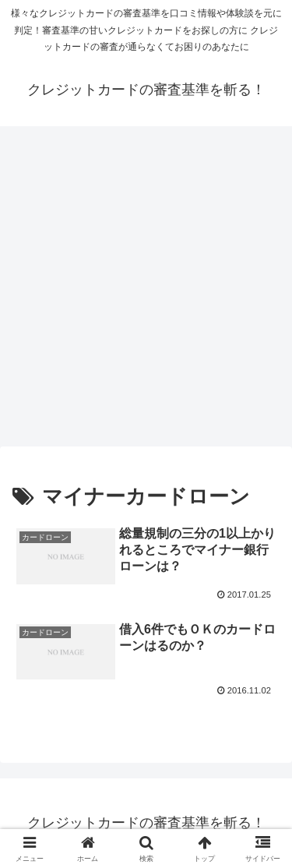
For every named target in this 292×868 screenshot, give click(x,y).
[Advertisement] (146, 291)
